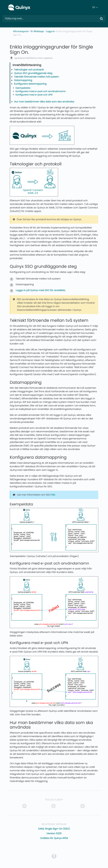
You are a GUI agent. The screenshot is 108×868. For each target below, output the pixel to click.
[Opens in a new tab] (54, 856)
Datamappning (23, 80)
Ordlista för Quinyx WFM (54, 838)
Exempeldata (23, 88)
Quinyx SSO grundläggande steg (33, 73)
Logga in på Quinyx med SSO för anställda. (41, 290)
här (53, 495)
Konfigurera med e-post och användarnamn (41, 91)
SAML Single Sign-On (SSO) (54, 829)
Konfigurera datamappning (30, 84)
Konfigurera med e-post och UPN (34, 95)
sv (94, 7)
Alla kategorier (21, 31)
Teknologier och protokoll (29, 70)
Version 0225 (54, 833)
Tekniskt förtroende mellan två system (36, 77)
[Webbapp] (37, 31)
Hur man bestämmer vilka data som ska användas (44, 102)
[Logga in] (50, 31)
